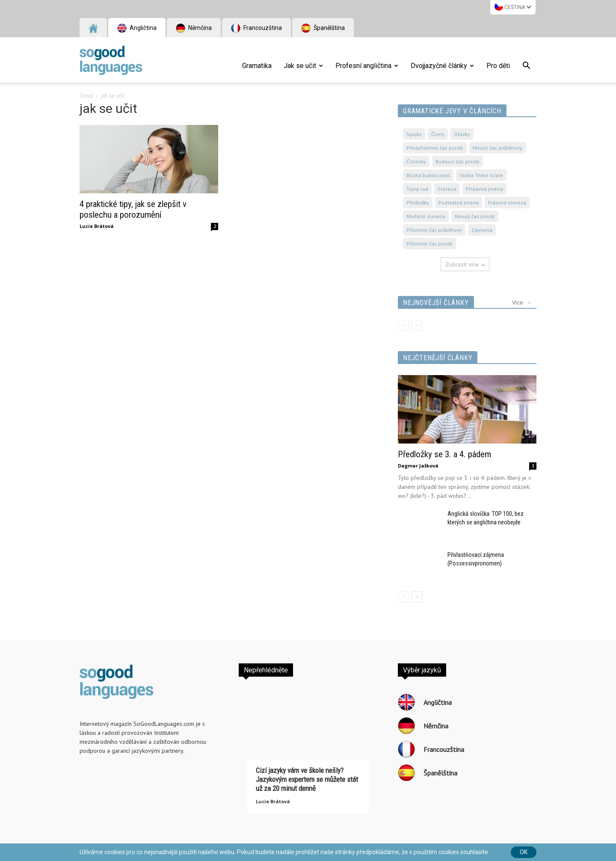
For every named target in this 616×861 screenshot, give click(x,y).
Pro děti (498, 66)
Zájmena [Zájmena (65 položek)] (482, 230)
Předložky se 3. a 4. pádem (444, 454)
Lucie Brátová (97, 226)
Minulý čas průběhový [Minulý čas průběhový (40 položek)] (498, 148)
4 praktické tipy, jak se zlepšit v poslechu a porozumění (133, 209)
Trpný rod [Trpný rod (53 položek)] (417, 189)
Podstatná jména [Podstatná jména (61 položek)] (459, 203)
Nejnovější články (436, 303)
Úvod (86, 96)
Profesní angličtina (367, 66)
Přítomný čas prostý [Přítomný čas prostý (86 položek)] (429, 244)
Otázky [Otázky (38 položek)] (462, 134)
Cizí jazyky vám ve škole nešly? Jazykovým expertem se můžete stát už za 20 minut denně (307, 779)
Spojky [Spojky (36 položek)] (414, 134)
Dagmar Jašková (418, 466)
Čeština (513, 6)
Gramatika (257, 66)
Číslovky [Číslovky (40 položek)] (416, 161)
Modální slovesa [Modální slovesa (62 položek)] (426, 216)
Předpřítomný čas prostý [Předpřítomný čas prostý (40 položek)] (435, 148)
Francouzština (256, 28)
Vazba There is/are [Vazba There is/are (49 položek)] (481, 175)
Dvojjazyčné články (442, 66)
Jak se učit (303, 66)
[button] (526, 67)
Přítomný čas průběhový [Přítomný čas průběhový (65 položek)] (434, 230)
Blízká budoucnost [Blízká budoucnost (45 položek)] (428, 175)
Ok (524, 852)
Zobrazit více (465, 264)
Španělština (323, 28)
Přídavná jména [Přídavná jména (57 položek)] (484, 189)
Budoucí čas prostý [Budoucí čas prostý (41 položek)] (458, 161)
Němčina (194, 28)
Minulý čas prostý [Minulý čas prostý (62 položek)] (475, 216)
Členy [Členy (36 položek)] (438, 134)
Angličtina (137, 28)
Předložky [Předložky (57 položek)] (418, 203)
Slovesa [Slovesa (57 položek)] (447, 189)
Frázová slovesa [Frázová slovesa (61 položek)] (507, 203)
